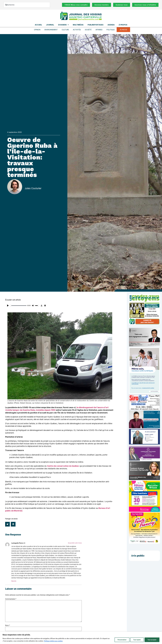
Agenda (111, 25)
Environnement (51, 30)
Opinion (37, 30)
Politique (111, 30)
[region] (81, 638)
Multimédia (78, 25)
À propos (123, 25)
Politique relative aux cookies (53, 641)
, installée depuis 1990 (45, 410)
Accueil (38, 25)
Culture (65, 30)
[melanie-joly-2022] (144, 479)
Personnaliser (122, 640)
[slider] (18, 306)
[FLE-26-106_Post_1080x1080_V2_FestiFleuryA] (144, 543)
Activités (77, 30)
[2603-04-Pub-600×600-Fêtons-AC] (144, 511)
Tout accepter (152, 640)
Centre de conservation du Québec (63, 466)
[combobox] (27, 5)
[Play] (8, 306)
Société (88, 30)
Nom (7, 625)
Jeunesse (123, 30)
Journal (50, 25)
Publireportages (96, 25)
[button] (7, 524)
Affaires (99, 30)
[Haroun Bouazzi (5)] (144, 428)
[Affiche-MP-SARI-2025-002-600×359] (144, 346)
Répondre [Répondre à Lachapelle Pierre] (14, 581)
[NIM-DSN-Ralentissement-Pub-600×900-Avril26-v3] (144, 393)
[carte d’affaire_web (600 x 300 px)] (144, 444)
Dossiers (63, 25)
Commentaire (11, 599)
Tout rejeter (137, 640)
